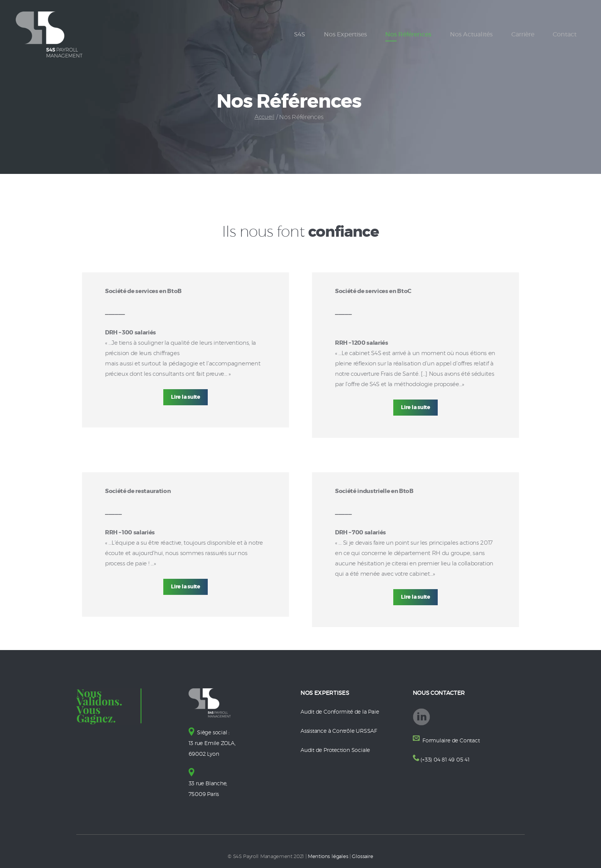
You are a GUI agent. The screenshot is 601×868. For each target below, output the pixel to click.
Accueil (264, 117)
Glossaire (362, 855)
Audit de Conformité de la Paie (342, 712)
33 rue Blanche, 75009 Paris (209, 783)
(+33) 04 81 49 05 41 (446, 759)
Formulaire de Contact (452, 741)
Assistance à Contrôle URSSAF (341, 731)
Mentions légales (328, 855)
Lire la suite (186, 397)
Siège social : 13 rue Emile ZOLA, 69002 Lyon (214, 743)
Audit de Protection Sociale (337, 750)
